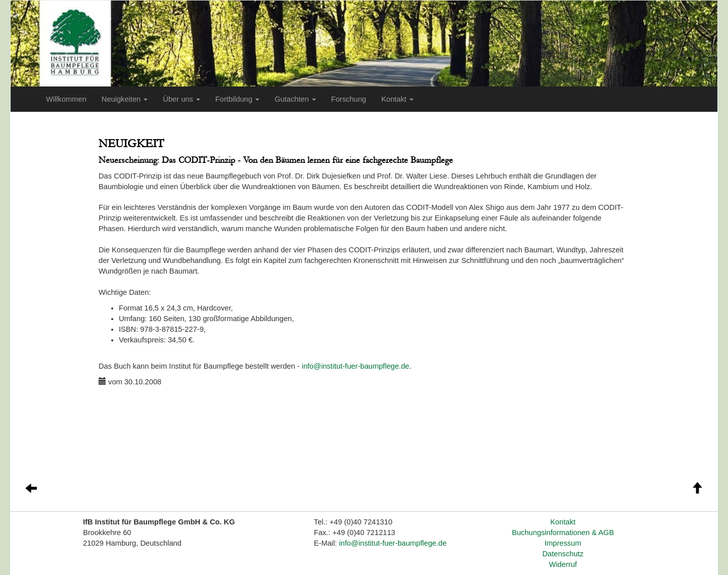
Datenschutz (563, 554)
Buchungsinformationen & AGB (563, 533)
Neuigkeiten (125, 99)
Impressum (563, 543)
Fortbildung (237, 99)
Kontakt (397, 99)
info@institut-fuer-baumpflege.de (356, 366)
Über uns (181, 99)
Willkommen (66, 99)
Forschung (349, 99)
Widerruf (563, 564)
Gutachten (295, 99)
